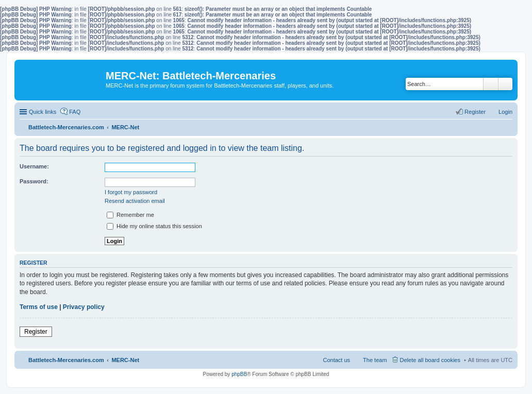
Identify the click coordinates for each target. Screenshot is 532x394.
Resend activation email (135, 201)
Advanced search (505, 84)
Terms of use (39, 307)
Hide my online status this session (154, 226)
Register (36, 332)
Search (491, 84)
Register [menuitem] (475, 112)
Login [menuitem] (505, 112)
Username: (34, 166)
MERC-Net (125, 360)
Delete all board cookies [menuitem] (430, 360)
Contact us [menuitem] (336, 360)
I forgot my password (131, 192)
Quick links (43, 112)
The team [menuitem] (375, 360)
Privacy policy (84, 307)
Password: (34, 181)
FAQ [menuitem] (75, 112)
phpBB (239, 374)
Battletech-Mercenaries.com (66, 360)
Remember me (130, 215)
